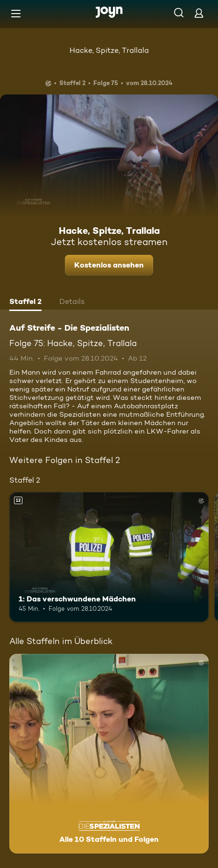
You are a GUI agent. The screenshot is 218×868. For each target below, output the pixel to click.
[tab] (25, 303)
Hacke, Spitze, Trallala (109, 50)
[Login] (199, 13)
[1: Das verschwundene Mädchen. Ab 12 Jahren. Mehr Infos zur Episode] (109, 557)
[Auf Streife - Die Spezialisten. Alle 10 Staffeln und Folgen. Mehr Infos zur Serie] (109, 754)
